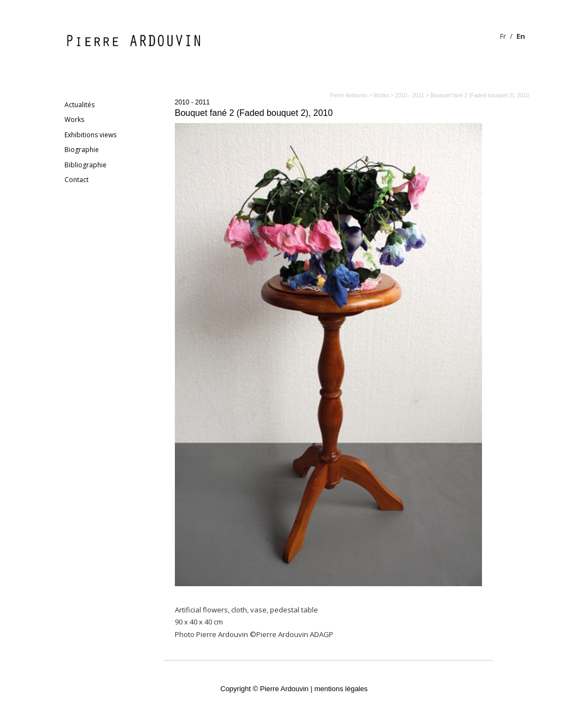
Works (74, 119)
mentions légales (341, 689)
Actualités (80, 105)
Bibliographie (86, 165)
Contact (77, 180)
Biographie (82, 150)
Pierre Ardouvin (349, 95)
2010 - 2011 (192, 102)
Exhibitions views (90, 135)
